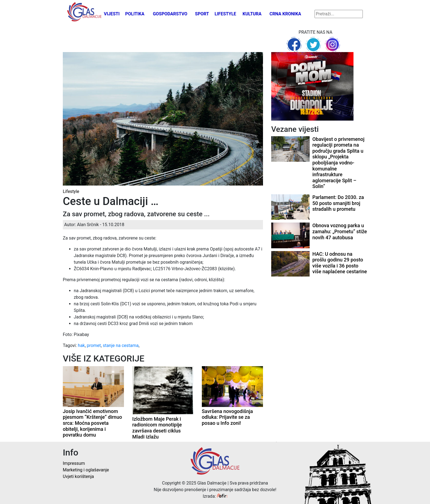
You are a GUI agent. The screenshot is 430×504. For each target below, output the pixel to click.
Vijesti (112, 14)
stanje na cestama (121, 345)
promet (94, 345)
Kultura (252, 14)
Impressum (74, 463)
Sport (202, 14)
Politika (135, 14)
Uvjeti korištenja (78, 476)
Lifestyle (226, 14)
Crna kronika (285, 14)
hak (81, 345)
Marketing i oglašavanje (86, 470)
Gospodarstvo (170, 14)
